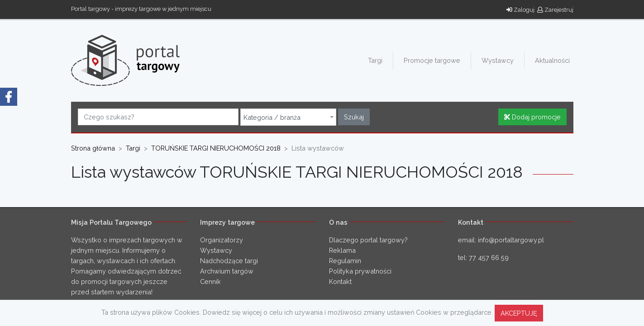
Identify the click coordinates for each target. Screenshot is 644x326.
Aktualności (552, 60)
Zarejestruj (555, 10)
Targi (375, 60)
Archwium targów (227, 271)
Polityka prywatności (360, 271)
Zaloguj (520, 10)
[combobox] (288, 117)
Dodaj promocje (532, 117)
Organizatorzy (222, 240)
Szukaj (354, 117)
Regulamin (345, 261)
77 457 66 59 (489, 257)
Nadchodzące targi (229, 261)
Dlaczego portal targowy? (368, 240)
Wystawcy (498, 60)
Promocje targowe (432, 60)
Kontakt (340, 281)
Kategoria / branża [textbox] (272, 118)
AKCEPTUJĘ (519, 313)
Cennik (210, 281)
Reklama (342, 250)
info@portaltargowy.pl (511, 240)
